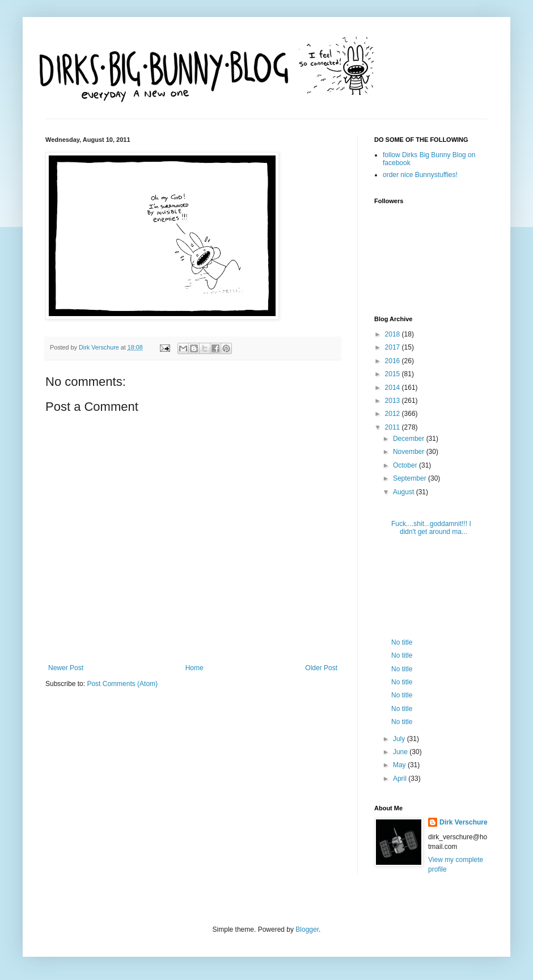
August (405, 492)
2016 (394, 361)
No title (402, 642)
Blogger (307, 929)
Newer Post (66, 668)
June (401, 752)
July (400, 739)
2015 (394, 374)
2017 (394, 347)
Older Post (321, 668)
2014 (394, 388)
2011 (394, 427)
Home (194, 668)
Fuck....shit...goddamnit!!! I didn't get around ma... (431, 528)
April (401, 779)
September (411, 478)
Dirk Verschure (100, 347)
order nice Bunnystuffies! (420, 175)
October (406, 465)
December (410, 439)
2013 (394, 401)
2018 (394, 334)
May (400, 765)
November (410, 452)
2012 (394, 414)
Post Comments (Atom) (122, 684)
